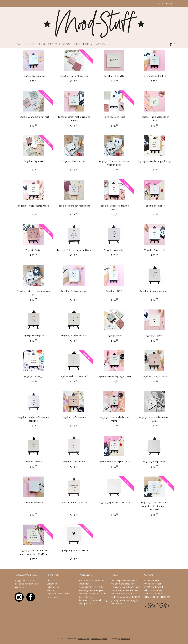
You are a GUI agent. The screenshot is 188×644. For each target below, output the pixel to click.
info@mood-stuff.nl (154, 587)
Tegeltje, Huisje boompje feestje (154, 161)
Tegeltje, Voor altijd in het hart (34, 117)
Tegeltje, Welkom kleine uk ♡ (74, 376)
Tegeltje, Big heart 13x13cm (74, 550)
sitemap (81, 639)
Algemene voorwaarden (58, 594)
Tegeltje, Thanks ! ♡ (155, 250)
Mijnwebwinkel (124, 639)
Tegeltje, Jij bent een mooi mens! (74, 206)
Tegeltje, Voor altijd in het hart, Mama (154, 419)
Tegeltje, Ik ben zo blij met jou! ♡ (114, 461)
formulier (130, 590)
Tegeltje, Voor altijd (114, 250)
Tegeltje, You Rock (33, 502)
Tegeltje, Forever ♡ (154, 206)
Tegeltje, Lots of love (74, 461)
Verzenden (52, 584)
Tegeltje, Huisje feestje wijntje (34, 206)
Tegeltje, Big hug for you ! (74, 291)
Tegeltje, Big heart (33, 161)
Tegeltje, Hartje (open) (154, 461)
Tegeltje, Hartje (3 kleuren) (74, 76)
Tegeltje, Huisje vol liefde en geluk (155, 119)
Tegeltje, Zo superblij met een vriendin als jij (114, 163)
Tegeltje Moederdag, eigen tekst (114, 376)
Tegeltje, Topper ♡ (155, 335)
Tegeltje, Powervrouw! (74, 161)
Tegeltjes (30, 44)
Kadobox (65, 44)
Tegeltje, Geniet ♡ (33, 461)
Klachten (51, 590)
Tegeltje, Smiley (34, 250)
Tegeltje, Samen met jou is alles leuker (74, 119)
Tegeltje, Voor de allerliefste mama (114, 419)
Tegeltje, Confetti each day (74, 502)
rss (88, 639)
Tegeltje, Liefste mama (74, 417)
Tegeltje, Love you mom (154, 376)
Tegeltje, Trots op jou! (33, 76)
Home (18, 44)
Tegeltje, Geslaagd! (34, 376)
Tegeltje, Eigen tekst (114, 117)
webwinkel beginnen (99, 639)
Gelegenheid (83, 44)
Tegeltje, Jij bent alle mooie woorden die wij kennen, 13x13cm (155, 506)
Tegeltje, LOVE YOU (114, 76)
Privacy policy (53, 597)
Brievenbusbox (47, 44)
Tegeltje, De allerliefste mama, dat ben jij (34, 419)
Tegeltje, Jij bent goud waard (155, 291)
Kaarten (100, 44)
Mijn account (165, 4)
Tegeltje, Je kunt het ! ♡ (155, 76)
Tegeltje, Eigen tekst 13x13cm (114, 502)
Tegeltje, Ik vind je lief (33, 335)
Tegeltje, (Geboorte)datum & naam (114, 207)
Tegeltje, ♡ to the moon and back (74, 250)
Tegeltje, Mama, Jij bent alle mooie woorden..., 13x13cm (34, 552)
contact (122, 590)
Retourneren (53, 587)
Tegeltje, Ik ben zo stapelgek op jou (33, 293)
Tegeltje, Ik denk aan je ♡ (74, 335)
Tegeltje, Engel (114, 335)
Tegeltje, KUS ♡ (114, 291)
